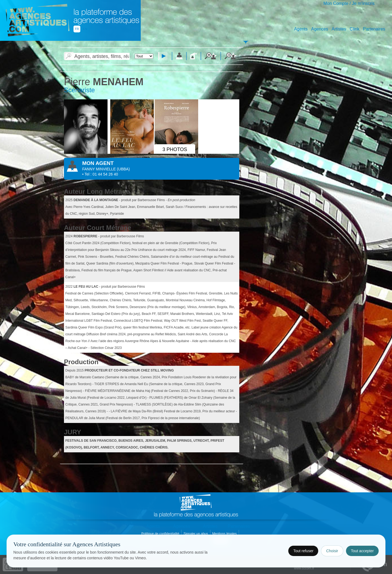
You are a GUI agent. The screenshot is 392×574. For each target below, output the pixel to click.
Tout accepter (362, 551)
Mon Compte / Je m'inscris (349, 3)
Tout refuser (303, 551)
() (123, 169)
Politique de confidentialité (161, 534)
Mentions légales (225, 534)
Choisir (332, 551)
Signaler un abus (196, 534)
